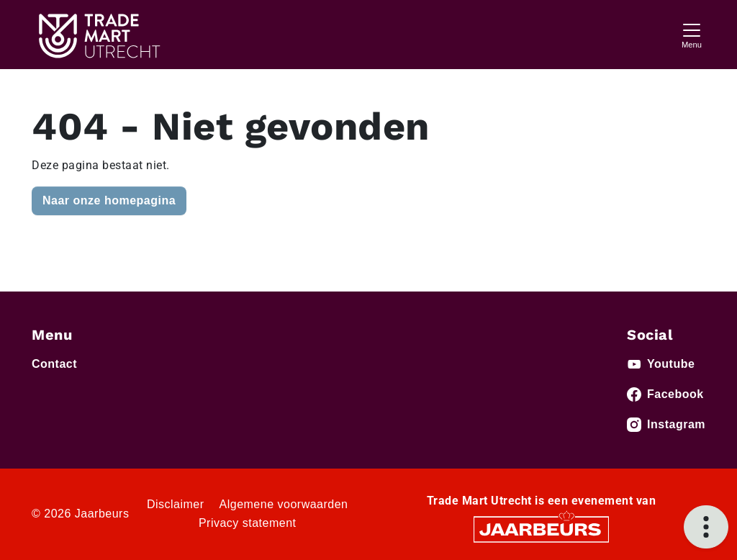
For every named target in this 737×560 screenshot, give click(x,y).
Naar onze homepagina (109, 200)
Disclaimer (176, 504)
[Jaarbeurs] (541, 529)
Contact (54, 364)
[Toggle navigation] (692, 34)
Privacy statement (248, 523)
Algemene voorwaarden (284, 504)
